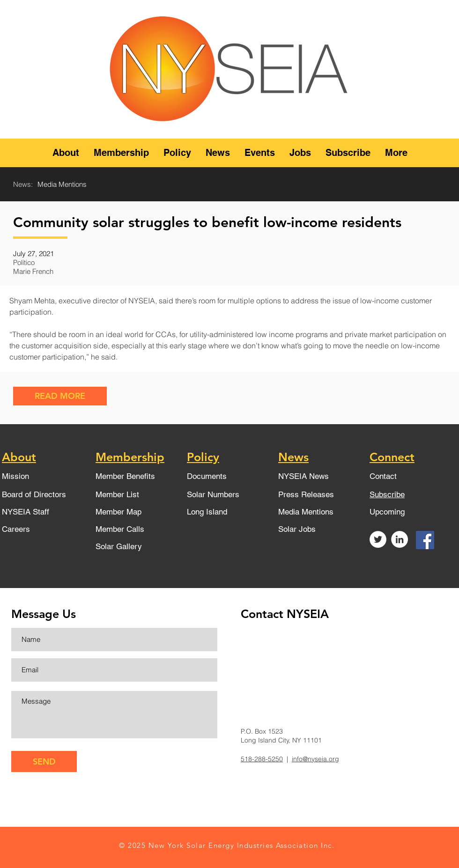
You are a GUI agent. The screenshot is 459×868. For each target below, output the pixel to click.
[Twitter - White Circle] (378, 539)
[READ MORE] (60, 396)
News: (23, 184)
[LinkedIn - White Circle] (400, 539)
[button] (66, 153)
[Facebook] (425, 540)
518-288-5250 (262, 759)
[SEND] (44, 761)
